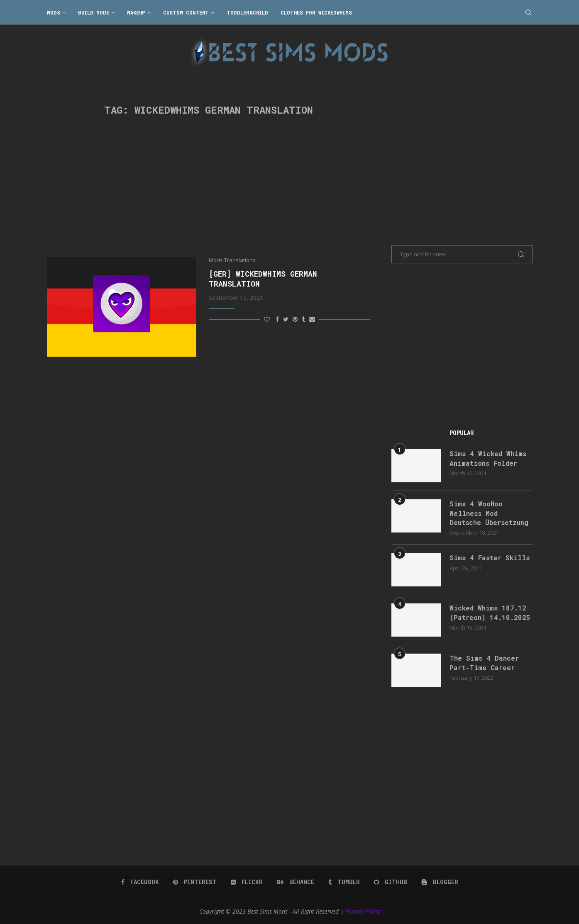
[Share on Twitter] (286, 319)
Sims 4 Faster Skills (490, 558)
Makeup (136, 12)
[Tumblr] (344, 882)
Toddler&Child (247, 12)
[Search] (528, 12)
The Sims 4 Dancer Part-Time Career (484, 663)
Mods (54, 12)
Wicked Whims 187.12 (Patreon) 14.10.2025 (490, 612)
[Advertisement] (209, 187)
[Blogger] (440, 882)
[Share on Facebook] (277, 319)
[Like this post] (267, 319)
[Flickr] (247, 882)
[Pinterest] (195, 882)
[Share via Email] (312, 319)
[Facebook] (140, 882)
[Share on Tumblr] (303, 319)
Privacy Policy (363, 911)
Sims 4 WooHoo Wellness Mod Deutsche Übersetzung (489, 513)
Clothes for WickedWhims (316, 12)
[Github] (391, 882)
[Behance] (296, 882)
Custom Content (186, 12)
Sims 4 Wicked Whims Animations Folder (488, 458)
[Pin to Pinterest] (295, 319)
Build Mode (94, 12)
